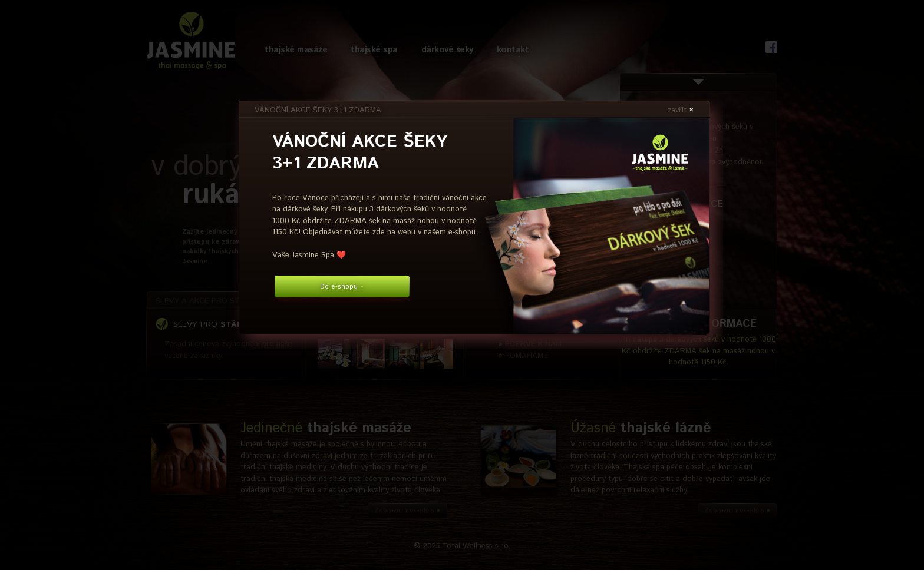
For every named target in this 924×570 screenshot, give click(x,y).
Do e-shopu (342, 287)
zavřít (681, 110)
